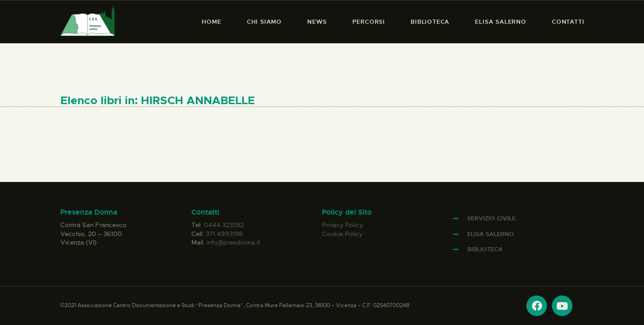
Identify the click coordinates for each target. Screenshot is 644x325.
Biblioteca (485, 249)
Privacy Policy (343, 225)
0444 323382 (224, 225)
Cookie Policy (342, 234)
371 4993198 (224, 234)
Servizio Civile (491, 218)
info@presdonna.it (233, 242)
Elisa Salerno (491, 234)
